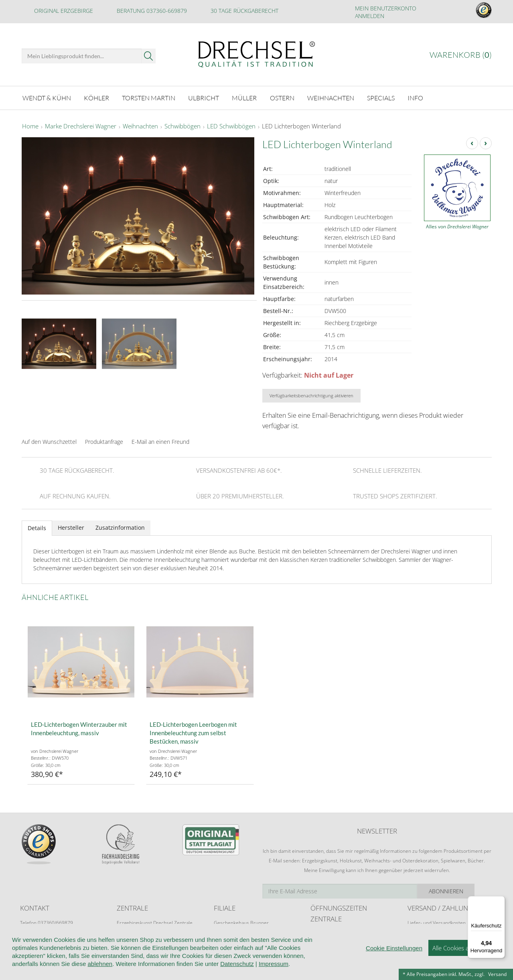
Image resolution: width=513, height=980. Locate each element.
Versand (497, 974)
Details (37, 528)
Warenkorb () (461, 55)
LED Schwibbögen (231, 126)
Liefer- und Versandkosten (437, 922)
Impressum (274, 975)
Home (30, 126)
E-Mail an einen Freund (160, 441)
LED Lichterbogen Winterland (301, 126)
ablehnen (100, 975)
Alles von (457, 226)
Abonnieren (463, 890)
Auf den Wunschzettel (49, 441)
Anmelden (370, 16)
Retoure (416, 930)
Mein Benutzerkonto (386, 8)
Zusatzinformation (120, 527)
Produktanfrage (104, 441)
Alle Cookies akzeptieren (465, 959)
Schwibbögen (182, 126)
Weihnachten (140, 126)
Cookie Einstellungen (394, 959)
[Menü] (500, 901)
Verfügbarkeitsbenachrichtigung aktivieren (311, 395)
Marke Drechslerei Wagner (81, 126)
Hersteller (71, 527)
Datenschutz (237, 975)
